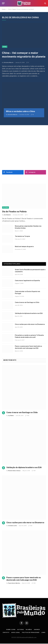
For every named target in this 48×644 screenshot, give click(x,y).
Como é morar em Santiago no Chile (27, 302)
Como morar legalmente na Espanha (27, 281)
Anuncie (37, 630)
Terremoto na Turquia (22, 236)
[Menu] (3, 3)
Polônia (5, 208)
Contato (6, 632)
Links (43, 632)
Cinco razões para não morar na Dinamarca (30, 324)
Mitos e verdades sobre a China (20, 111)
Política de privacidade (31, 632)
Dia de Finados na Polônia (14, 212)
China (5, 47)
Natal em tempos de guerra (24, 247)
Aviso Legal (16, 632)
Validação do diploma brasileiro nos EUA (29, 313)
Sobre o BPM (11, 630)
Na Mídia (29, 630)
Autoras (20, 630)
